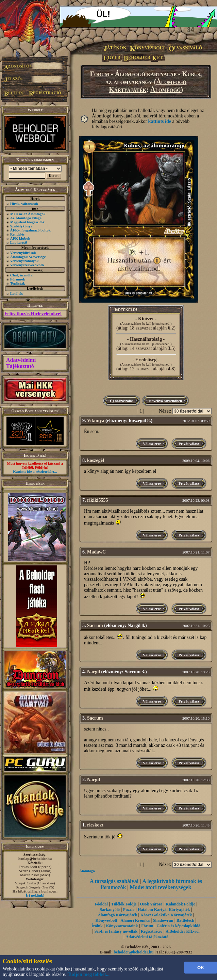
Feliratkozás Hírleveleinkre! (33, 314)
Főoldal (101, 904)
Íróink (97, 926)
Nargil (94, 672)
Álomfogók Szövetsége (28, 257)
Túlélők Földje (124, 904)
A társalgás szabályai (114, 881)
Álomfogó (165, 90)
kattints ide (160, 121)
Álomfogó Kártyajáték (117, 915)
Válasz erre (152, 444)
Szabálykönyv (21, 226)
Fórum (100, 74)
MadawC (96, 552)
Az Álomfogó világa (26, 218)
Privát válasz (189, 444)
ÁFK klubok (20, 238)
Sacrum (95, 625)
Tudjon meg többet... (89, 974)
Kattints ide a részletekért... (35, 471)
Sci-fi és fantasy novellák (116, 931)
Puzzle (129, 910)
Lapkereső (19, 242)
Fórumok (18, 279)
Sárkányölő (110, 910)
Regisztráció (152, 931)
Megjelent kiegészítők (28, 222)
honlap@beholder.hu (35, 858)
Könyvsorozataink (122, 926)
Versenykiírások (23, 253)
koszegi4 (96, 460)
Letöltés (16, 293)
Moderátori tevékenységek (161, 887)
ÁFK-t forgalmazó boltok (30, 230)
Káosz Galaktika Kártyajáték (166, 915)
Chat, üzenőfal (22, 275)
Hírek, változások (24, 204)
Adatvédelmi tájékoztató (147, 937)
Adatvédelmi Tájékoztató (21, 363)
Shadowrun (163, 920)
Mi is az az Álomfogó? (28, 214)
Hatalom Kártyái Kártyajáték (164, 910)
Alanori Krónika (135, 920)
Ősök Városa (151, 904)
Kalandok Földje (180, 904)
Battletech (185, 920)
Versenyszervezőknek (27, 265)
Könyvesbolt (106, 920)
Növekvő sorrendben (165, 401)
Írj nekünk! (35, 895)
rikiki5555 (97, 500)
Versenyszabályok (24, 261)
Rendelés (17, 234)
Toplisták (18, 283)
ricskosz (95, 825)
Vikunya (96, 421)
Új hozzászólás (122, 401)
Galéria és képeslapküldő (178, 926)
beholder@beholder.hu (133, 952)
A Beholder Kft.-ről (182, 931)
